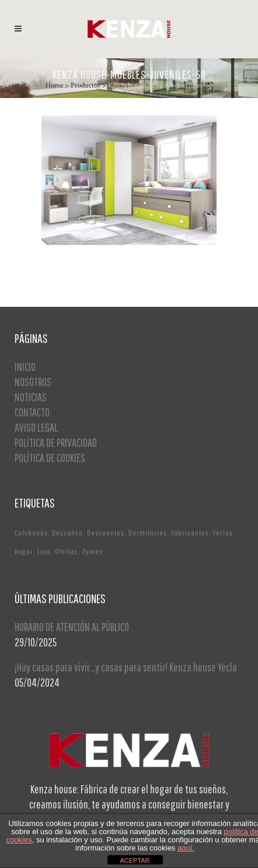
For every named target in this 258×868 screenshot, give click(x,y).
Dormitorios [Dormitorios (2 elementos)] (148, 533)
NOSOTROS (33, 382)
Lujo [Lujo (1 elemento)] (44, 552)
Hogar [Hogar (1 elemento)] (24, 552)
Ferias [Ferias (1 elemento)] (223, 533)
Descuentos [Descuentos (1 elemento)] (106, 533)
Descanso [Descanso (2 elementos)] (67, 533)
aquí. (186, 848)
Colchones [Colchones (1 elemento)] (31, 533)
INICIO (25, 367)
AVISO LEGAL (36, 427)
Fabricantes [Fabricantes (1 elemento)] (190, 533)
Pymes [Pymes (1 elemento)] (93, 552)
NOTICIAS (31, 397)
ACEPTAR (135, 860)
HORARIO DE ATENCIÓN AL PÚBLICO (72, 627)
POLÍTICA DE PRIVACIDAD (56, 442)
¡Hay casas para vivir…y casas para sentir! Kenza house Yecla (126, 667)
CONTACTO (32, 412)
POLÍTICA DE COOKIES (50, 458)
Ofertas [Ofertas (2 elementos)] (67, 552)
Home (54, 85)
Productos (86, 85)
